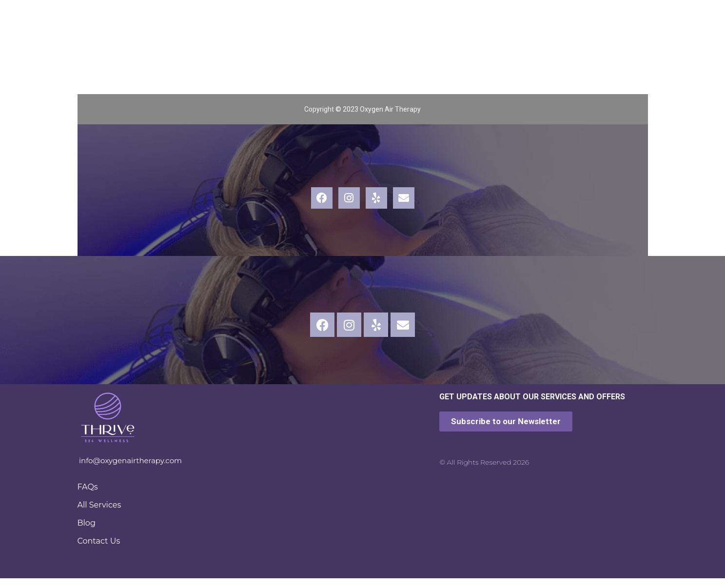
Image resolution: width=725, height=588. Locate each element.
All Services (99, 505)
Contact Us (99, 541)
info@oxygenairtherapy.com (130, 461)
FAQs (88, 487)
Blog (87, 523)
